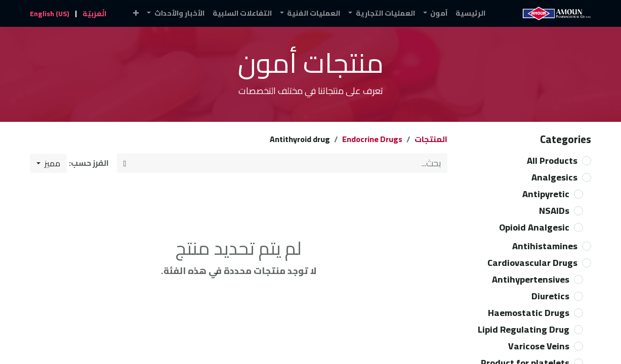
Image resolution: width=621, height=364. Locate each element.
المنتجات (431, 139)
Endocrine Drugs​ (372, 139)
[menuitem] (470, 13)
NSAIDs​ (554, 211)
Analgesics (554, 177)
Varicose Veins (539, 346)
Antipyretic (546, 194)
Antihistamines (545, 246)
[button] (136, 13)
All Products (552, 161)
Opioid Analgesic (534, 227)
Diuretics (550, 296)
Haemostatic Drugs (529, 313)
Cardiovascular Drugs (532, 263)
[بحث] (125, 163)
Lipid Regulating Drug (524, 329)
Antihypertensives (531, 279)
